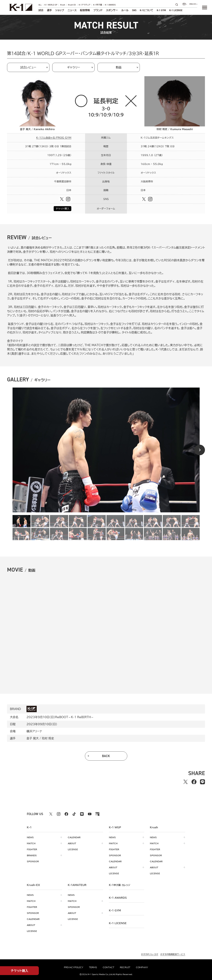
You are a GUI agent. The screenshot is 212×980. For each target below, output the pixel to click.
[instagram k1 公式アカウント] (59, 814)
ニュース (72, 10)
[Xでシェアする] (186, 782)
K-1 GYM (161, 10)
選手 (49, 10)
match (31, 843)
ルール (125, 10)
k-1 (120, 885)
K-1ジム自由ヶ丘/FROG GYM (54, 138)
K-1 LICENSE (176, 10)
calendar (74, 837)
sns (134, 10)
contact (108, 967)
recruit (125, 967)
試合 (41, 10)
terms (93, 967)
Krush (63, 5)
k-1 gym (115, 911)
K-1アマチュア (85, 5)
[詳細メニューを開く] (205, 7)
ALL (40, 5)
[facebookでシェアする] (194, 782)
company (142, 967)
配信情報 (85, 10)
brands (32, 855)
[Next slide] (200, 450)
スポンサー (112, 10)
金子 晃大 (33, 738)
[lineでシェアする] (202, 782)
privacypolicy (74, 967)
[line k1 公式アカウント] (82, 814)
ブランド (98, 10)
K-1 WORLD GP (51, 5)
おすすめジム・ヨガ (150, 954)
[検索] (178, 5)
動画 (119, 67)
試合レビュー (28, 67)
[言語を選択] (193, 4)
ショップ (60, 10)
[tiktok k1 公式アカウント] (74, 814)
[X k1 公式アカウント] (51, 814)
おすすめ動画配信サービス (173, 954)
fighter (32, 849)
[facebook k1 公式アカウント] (66, 814)
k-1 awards (118, 898)
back (106, 756)
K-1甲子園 (98, 5)
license (73, 849)
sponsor (33, 861)
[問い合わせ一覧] (185, 4)
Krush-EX (72, 5)
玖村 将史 (48, 738)
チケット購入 (63, 209)
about (72, 843)
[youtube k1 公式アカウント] (90, 814)
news (30, 837)
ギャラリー (74, 67)
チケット (20, 971)
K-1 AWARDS (110, 5)
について (147, 10)
